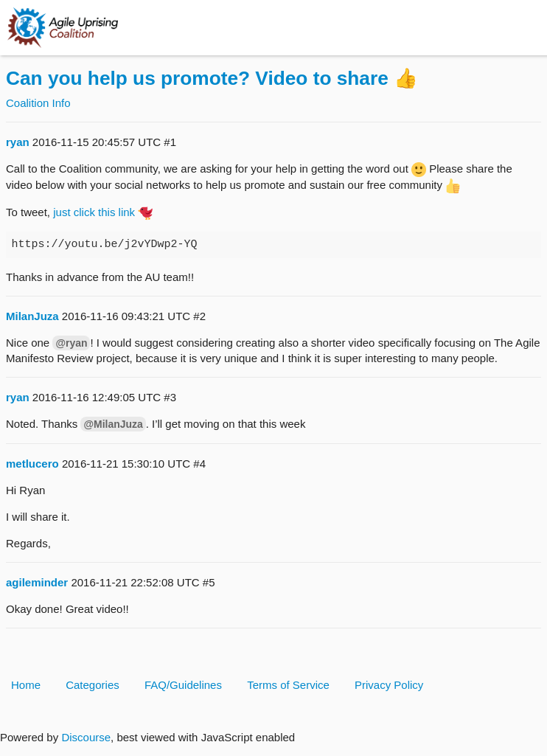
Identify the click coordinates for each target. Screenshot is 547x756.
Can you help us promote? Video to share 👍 (212, 78)
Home (26, 685)
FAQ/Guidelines (183, 685)
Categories (93, 685)
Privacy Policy (389, 685)
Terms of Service (288, 685)
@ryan (71, 343)
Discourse (86, 737)
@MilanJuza (113, 424)
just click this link (94, 212)
